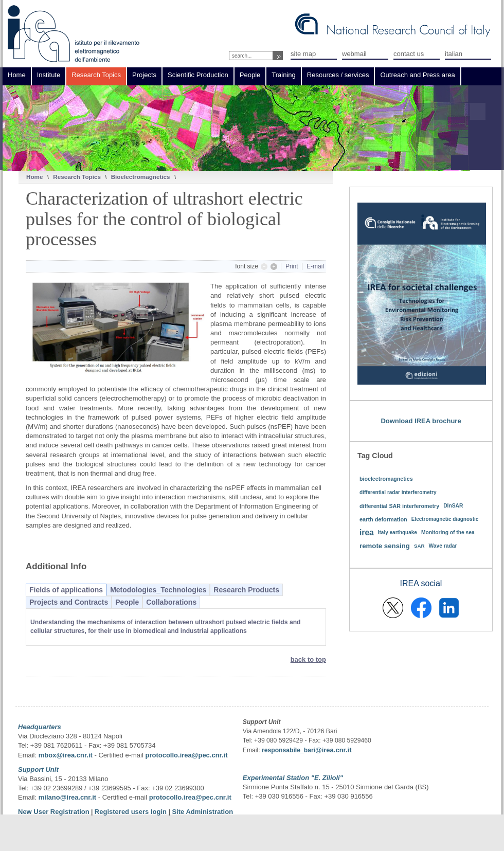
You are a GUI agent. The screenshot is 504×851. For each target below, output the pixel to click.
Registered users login (132, 812)
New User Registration (54, 812)
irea (367, 532)
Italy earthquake (398, 532)
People (127, 602)
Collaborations (171, 602)
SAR (419, 546)
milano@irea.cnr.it (67, 797)
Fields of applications (66, 590)
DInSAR (453, 506)
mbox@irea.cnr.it (66, 755)
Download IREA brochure (421, 421)
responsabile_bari (289, 750)
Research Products (246, 590)
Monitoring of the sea (448, 532)
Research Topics (77, 177)
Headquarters (40, 727)
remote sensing (385, 546)
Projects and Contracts (69, 602)
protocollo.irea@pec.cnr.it (186, 755)
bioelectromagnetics (386, 479)
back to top (308, 659)
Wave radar (443, 546)
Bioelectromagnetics (141, 177)
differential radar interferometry (398, 492)
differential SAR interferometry (399, 506)
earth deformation (383, 519)
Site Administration (202, 812)
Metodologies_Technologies (158, 590)
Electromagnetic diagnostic (445, 519)
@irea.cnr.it (333, 750)
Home (34, 177)
